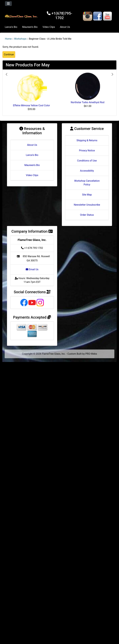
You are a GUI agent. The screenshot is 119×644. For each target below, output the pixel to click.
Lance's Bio (11, 27)
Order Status (87, 215)
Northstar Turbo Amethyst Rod (88, 102)
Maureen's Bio (30, 27)
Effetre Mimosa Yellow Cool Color (31, 105)
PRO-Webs (91, 354)
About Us (65, 27)
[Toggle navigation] (8, 4)
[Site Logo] (21, 16)
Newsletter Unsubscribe (87, 205)
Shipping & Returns (87, 140)
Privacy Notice (87, 151)
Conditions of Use (87, 161)
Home (8, 39)
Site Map (87, 195)
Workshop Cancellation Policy (87, 183)
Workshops (20, 39)
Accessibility (87, 171)
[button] (14, 92)
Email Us (32, 269)
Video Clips (49, 27)
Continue (9, 54)
